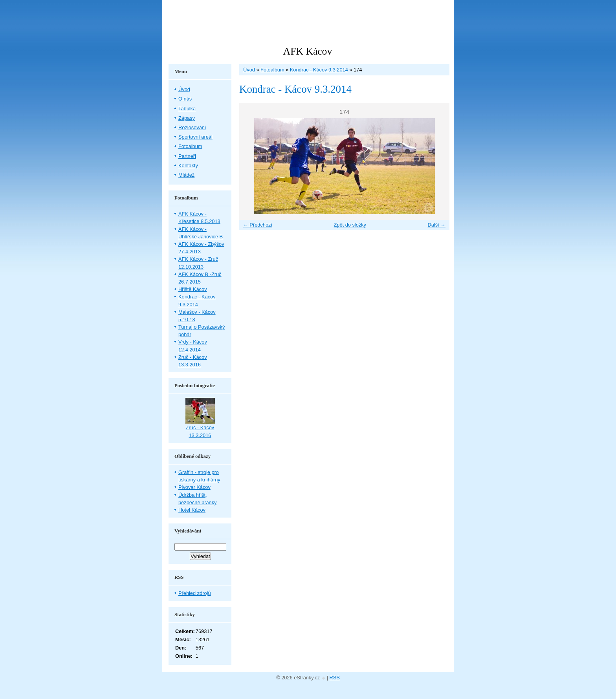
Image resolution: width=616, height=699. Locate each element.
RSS (335, 678)
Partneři (187, 156)
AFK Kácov (308, 51)
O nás (185, 99)
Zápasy (187, 118)
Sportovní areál (195, 137)
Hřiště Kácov (193, 289)
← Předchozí (258, 225)
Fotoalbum (272, 70)
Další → (436, 225)
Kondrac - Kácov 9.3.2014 (319, 70)
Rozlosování (192, 127)
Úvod (249, 70)
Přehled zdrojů (195, 593)
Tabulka (187, 109)
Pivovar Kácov (194, 487)
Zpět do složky (350, 225)
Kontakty (188, 166)
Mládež (186, 175)
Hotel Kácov (192, 510)
